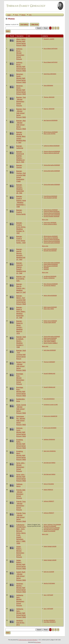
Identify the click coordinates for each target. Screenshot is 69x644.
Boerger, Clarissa (19, 166)
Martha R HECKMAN (49, 583)
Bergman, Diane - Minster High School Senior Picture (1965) (21, 90)
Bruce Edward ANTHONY (51, 49)
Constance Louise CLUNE (51, 405)
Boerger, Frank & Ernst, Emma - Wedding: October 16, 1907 (21, 228)
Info (30, 15)
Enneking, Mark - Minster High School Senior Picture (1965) (21, 455)
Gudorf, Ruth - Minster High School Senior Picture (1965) (21, 576)
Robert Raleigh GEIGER (50, 546)
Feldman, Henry (20, 485)
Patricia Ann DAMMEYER (50, 416)
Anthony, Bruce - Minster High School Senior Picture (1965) (21, 67)
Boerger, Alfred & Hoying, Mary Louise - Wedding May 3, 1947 (21, 137)
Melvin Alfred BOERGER (50, 295)
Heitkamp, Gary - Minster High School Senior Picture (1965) (21, 613)
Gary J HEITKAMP (48, 595)
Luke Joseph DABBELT (50, 341)
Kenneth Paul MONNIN (50, 251)
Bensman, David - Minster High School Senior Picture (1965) (21, 78)
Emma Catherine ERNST (50, 224)
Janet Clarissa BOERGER (50, 249)
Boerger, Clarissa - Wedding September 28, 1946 (20, 189)
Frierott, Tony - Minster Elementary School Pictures (21, 506)
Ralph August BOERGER (50, 307)
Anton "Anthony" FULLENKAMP (52, 524)
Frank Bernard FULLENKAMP (52, 528)
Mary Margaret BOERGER (51, 266)
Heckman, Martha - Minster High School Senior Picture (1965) (21, 588)
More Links (45, 220)
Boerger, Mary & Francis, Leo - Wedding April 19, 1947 (21, 288)
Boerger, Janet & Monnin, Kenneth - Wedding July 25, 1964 (21, 254)
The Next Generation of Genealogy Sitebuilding (28, 640)
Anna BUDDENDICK (49, 399)
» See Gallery (24, 24)
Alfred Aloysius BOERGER (51, 132)
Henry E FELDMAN (49, 484)
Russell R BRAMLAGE (49, 373)
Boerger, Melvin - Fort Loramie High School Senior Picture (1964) (21, 300)
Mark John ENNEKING (50, 451)
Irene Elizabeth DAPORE (50, 198)
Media (23, 15)
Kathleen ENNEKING (49, 439)
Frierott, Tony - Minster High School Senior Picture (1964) (21, 517)
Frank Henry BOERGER (50, 223)
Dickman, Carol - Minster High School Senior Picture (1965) (21, 432)
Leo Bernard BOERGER (50, 276)
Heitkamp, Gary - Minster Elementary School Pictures (20, 600)
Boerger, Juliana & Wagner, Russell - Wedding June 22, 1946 (21, 268)
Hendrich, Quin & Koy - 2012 (21, 623)
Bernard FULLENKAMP (50, 526)
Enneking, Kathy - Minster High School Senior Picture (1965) (21, 444)
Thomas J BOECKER (49, 97)
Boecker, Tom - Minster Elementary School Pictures (21, 101)
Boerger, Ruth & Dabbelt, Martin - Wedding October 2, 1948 (21, 342)
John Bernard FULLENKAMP (51, 529)
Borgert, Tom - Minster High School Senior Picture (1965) (21, 366)
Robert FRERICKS (48, 490)
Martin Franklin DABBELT (51, 343)
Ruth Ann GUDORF (49, 572)
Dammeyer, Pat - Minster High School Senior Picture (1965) (21, 420)
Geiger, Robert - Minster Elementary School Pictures (20, 552)
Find (16, 15)
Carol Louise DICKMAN (50, 428)
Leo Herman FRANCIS (50, 285)
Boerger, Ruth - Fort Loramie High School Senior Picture (21, 355)
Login (9, 15)
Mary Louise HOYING (49, 134)
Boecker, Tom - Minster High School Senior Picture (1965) (21, 113)
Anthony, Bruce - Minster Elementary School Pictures (20, 54)
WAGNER (46, 268)
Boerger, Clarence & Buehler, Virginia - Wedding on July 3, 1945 (20, 157)
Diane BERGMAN (48, 85)
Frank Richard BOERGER (50, 196)
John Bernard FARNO (49, 463)
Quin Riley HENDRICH (50, 622)
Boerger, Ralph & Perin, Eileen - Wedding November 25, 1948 (21, 312)
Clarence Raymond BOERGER (52, 151)
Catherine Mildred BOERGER (52, 146)
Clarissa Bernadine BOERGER (52, 165)
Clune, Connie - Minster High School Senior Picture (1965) (21, 409)
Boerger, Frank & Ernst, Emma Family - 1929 (21, 240)
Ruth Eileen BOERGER (50, 340)
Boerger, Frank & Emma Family (21, 212)
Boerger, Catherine (20, 147)
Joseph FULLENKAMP (49, 531)
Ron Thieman (38, 642)
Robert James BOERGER (50, 321)
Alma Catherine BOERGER (51, 238)
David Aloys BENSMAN (50, 74)
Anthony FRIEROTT (49, 501)
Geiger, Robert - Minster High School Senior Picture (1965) (21, 564)
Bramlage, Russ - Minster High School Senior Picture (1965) (21, 391)
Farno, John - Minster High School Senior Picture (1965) (21, 478)
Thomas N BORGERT (49, 362)
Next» (8, 31)
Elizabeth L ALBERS (49, 39)
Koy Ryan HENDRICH (49, 620)
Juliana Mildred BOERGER (51, 264)
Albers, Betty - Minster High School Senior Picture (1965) (21, 42)
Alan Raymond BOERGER (51, 120)
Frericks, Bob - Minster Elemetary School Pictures (21, 494)
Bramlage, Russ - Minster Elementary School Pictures (20, 379)
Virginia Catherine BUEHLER (51, 153)
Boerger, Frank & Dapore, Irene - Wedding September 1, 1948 (21, 201)
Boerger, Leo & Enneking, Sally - (21, 279)
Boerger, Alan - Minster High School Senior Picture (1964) (21, 125)
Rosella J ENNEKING (49, 278)
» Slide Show (34, 24)
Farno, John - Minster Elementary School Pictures (21, 467)
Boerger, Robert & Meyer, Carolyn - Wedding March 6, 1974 (19, 327)
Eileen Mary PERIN (49, 309)
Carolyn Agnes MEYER (50, 322)
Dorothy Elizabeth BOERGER (52, 216)
